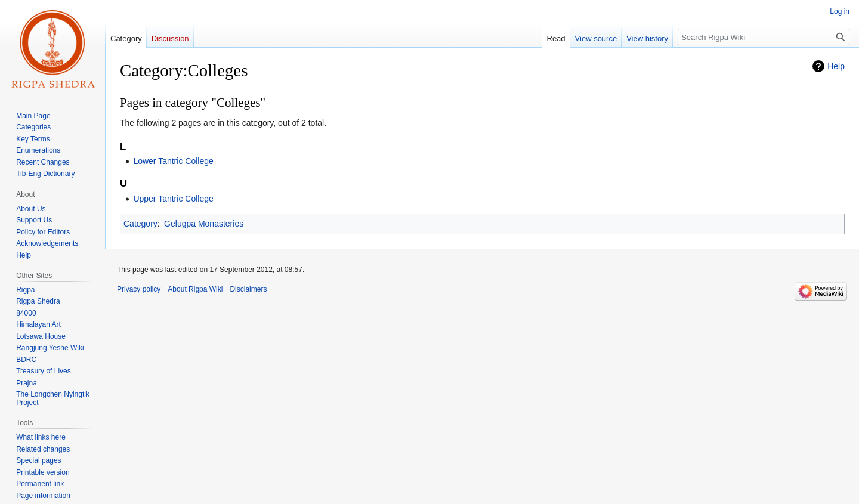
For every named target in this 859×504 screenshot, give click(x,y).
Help (836, 66)
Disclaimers (248, 289)
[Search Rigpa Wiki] (764, 37)
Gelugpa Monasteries (204, 224)
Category (140, 224)
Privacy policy (139, 289)
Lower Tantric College (173, 161)
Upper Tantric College (173, 199)
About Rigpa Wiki (195, 289)
